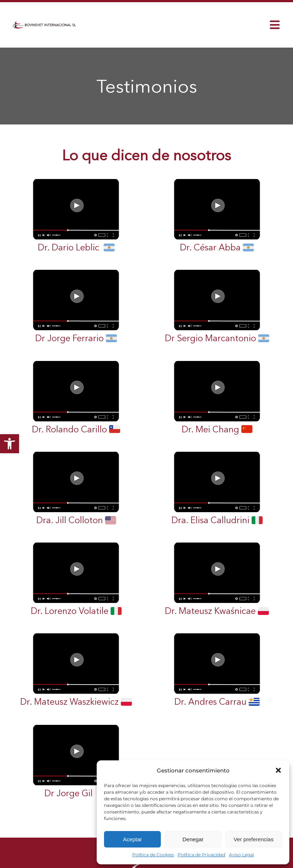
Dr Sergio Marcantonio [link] (217, 306)
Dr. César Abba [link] (217, 216)
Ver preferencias (254, 839)
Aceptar (133, 839)
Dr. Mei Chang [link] (217, 398)
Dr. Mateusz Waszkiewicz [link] (76, 670)
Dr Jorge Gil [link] (76, 761)
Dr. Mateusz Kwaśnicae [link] (217, 579)
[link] (10, 444)
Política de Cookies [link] (153, 855)
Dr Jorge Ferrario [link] (76, 306)
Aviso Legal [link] (241, 855)
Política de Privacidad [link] (201, 855)
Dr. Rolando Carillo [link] (76, 398)
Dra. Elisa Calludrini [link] (217, 488)
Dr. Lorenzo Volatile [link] (76, 579)
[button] (278, 770)
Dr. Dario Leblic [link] (76, 216)
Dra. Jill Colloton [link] (76, 488)
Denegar (193, 839)
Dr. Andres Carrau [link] (217, 670)
